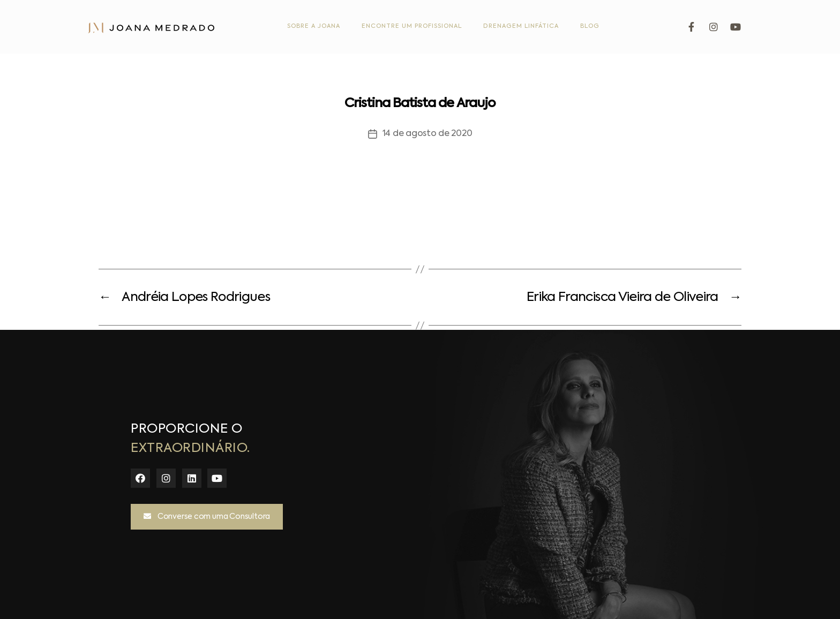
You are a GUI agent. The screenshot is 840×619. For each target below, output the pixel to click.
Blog (590, 27)
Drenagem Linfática (521, 27)
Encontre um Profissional (412, 27)
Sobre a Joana (314, 27)
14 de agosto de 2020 (427, 134)
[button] (207, 517)
